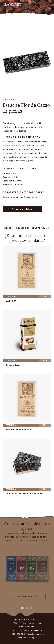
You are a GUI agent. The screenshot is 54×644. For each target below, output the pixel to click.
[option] (27, 60)
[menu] (47, 5)
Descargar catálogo (22, 209)
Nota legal (19, 620)
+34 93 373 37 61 (18, 634)
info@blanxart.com (36, 634)
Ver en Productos (27, 597)
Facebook (21, 638)
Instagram (33, 638)
